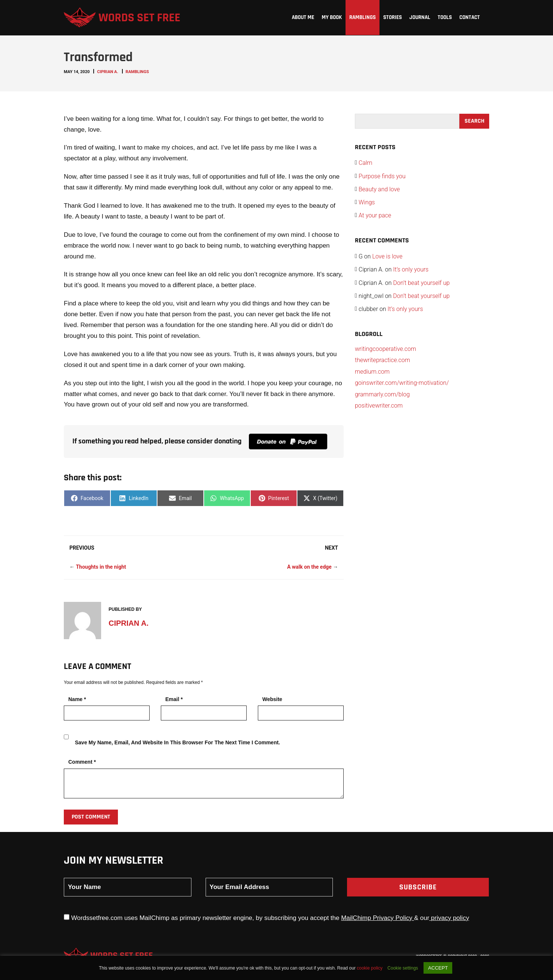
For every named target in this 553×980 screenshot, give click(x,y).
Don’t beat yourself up (421, 283)
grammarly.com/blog (382, 394)
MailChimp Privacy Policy (378, 918)
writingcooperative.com (385, 349)
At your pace (375, 215)
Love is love (388, 256)
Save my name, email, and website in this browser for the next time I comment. (178, 742)
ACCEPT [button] (438, 968)
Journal (420, 17)
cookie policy (370, 968)
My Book (332, 17)
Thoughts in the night (101, 567)
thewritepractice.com (382, 360)
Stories (393, 17)
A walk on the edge (309, 567)
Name (77, 699)
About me (303, 17)
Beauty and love (379, 189)
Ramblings (363, 17)
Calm (365, 163)
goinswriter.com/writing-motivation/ (402, 383)
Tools (445, 17)
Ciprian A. (107, 72)
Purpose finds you (382, 176)
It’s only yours (411, 269)
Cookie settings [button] (403, 968)
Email (174, 699)
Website (272, 699)
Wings (367, 202)
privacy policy (449, 918)
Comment (82, 762)
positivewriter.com (379, 406)
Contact (470, 17)
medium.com (372, 372)
